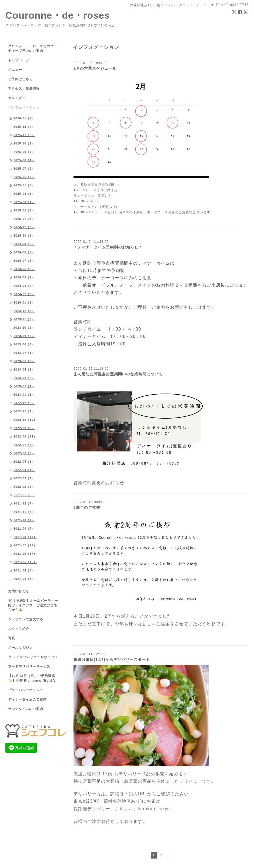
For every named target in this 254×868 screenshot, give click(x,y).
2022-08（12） (25, 436)
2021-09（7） (24, 529)
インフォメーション (24, 107)
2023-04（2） (24, 369)
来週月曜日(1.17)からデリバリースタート (112, 660)
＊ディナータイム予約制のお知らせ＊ (108, 247)
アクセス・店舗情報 (24, 89)
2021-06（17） (25, 554)
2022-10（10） (25, 420)
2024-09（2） (24, 244)
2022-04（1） (24, 470)
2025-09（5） (24, 152)
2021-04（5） (24, 570)
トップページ (19, 60)
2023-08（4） (24, 344)
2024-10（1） (24, 235)
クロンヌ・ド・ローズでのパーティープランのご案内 (33, 48)
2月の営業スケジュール (95, 68)
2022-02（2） (24, 487)
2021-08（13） (25, 537)
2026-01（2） (24, 118)
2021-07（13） (25, 545)
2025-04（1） (24, 194)
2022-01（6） (24, 495)
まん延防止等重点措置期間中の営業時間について (118, 374)
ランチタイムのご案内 (26, 709)
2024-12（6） (24, 227)
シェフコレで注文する (26, 619)
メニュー (15, 70)
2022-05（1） (24, 462)
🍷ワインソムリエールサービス (33, 657)
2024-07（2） (24, 261)
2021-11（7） (24, 512)
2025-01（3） (24, 219)
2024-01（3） (24, 302)
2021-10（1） (24, 520)
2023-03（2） (24, 378)
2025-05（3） (24, 185)
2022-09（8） (24, 428)
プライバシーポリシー (26, 690)
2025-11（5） (24, 135)
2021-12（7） (24, 503)
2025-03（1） (24, 202)
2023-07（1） (24, 353)
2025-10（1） (24, 143)
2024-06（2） (24, 269)
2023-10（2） (24, 328)
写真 (12, 638)
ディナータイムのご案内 (27, 699)
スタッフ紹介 (19, 629)
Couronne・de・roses (58, 15)
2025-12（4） (24, 127)
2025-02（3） (24, 210)
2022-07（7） (24, 445)
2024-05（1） (24, 277)
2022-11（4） (24, 411)
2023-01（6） (24, 395)
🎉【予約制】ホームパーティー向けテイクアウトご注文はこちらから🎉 (33, 605)
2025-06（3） (24, 177)
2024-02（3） (24, 294)
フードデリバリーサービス (29, 667)
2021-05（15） (25, 562)
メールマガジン (20, 648)
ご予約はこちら (20, 79)
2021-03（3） (24, 579)
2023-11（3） (24, 319)
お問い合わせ (19, 591)
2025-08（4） (24, 160)
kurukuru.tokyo (154, 809)
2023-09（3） (24, 336)
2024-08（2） (24, 252)
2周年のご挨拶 (87, 507)
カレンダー (17, 98)
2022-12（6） (24, 403)
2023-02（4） (24, 386)
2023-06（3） (24, 361)
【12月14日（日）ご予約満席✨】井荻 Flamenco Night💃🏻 (32, 678)
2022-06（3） (24, 453)
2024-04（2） (24, 286)
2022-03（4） (24, 478)
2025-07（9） (24, 169)
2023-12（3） (24, 311)
